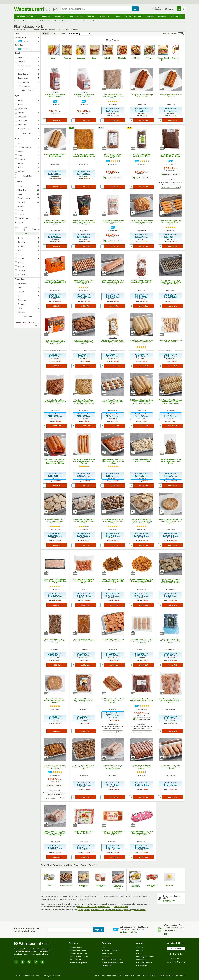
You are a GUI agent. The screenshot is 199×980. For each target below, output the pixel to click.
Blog (104, 947)
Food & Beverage (76, 16)
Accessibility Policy (140, 976)
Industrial (162, 16)
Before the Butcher (98, 910)
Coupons (105, 957)
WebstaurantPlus (76, 947)
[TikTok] (36, 962)
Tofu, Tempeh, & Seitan (152, 886)
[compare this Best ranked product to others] (130, 128)
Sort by (62, 34)
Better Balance (115, 910)
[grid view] (45, 34)
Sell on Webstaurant (144, 963)
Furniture (117, 16)
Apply (27, 233)
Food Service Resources (112, 960)
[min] (19, 230)
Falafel (49, 885)
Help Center (176, 949)
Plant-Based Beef (66, 885)
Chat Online (173, 959)
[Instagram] (16, 962)
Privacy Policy (113, 976)
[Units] (36, 230)
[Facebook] (29, 962)
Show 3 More (27, 176)
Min (16, 227)
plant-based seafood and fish (87, 907)
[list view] (53, 34)
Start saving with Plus (129, 932)
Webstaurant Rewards (78, 951)
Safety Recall (107, 966)
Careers (139, 954)
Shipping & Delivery (176, 962)
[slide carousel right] (178, 53)
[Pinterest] (42, 962)
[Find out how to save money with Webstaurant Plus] (55, 101)
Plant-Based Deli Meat (101, 886)
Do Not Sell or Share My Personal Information (167, 976)
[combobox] (96, 9)
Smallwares (59, 16)
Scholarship (141, 960)
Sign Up (99, 930)
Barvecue (87, 910)
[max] (28, 230)
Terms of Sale (100, 976)
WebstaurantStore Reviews (112, 963)
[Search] (36, 326)
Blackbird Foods (140, 910)
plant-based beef (104, 907)
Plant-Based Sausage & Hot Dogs (118, 887)
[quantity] (45, 120)
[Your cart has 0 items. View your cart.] (181, 9)
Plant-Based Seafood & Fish (135, 886)
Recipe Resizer (75, 960)
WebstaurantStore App (78, 954)
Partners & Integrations (78, 963)
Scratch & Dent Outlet (110, 951)
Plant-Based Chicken (83, 886)
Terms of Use (125, 976)
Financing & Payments (145, 957)
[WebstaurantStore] (35, 944)
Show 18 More (27, 91)
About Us (140, 947)
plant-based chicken (121, 907)
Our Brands (141, 951)
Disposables (104, 16)
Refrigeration (45, 16)
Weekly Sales (107, 954)
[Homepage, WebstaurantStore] (35, 9)
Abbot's (80, 910)
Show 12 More (27, 133)
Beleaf (107, 910)
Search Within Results (25, 322)
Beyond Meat (126, 910)
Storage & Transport (134, 16)
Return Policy (142, 966)
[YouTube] (23, 962)
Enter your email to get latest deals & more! (27, 930)
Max (26, 227)
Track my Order (176, 954)
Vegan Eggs (169, 885)
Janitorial (150, 16)
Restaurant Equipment (26, 16)
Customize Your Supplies (79, 957)
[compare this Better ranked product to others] (102, 128)
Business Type (176, 16)
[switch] (181, 34)
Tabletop (91, 16)
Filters (17, 34)
